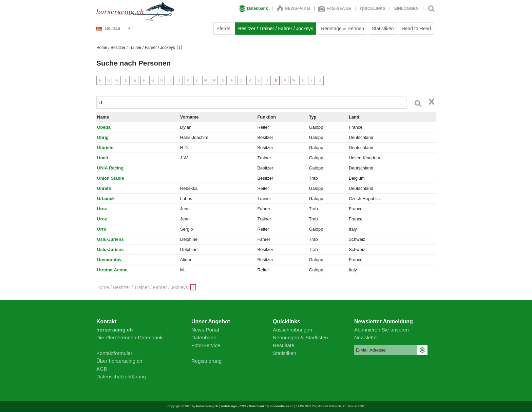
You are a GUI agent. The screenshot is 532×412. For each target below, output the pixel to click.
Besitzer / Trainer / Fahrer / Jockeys (276, 29)
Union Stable (110, 178)
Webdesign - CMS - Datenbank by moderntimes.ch (257, 406)
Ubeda (104, 127)
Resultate (283, 345)
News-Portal (205, 330)
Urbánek (106, 199)
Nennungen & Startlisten (300, 337)
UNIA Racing (110, 168)
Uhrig (103, 137)
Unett (103, 158)
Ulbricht (105, 148)
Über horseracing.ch (119, 361)
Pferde (223, 29)
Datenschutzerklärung (121, 377)
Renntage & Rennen (343, 29)
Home (102, 48)
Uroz (102, 209)
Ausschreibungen (292, 330)
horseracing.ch (207, 406)
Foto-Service (335, 8)
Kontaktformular (114, 353)
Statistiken (383, 29)
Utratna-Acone (112, 270)
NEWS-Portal (293, 8)
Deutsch (108, 29)
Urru (102, 229)
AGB (102, 369)
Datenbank (253, 8)
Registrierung (206, 361)
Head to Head (416, 29)
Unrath (104, 188)
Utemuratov (109, 260)
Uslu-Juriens (110, 239)
